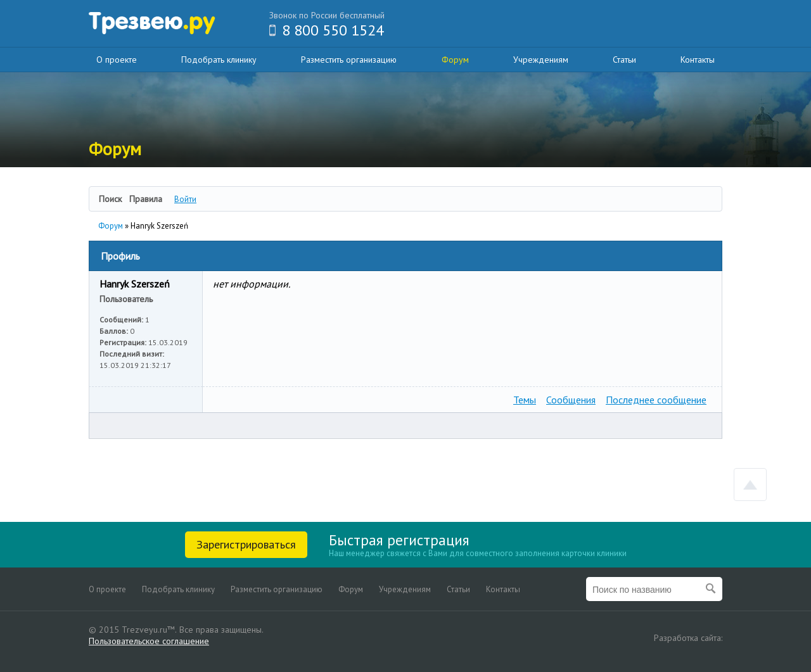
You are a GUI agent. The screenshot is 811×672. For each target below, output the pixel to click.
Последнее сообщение (656, 400)
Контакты (698, 60)
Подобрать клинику (219, 60)
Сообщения (571, 400)
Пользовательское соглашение (149, 641)
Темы (525, 400)
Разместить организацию (349, 60)
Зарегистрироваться (246, 544)
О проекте (117, 60)
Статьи (624, 60)
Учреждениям (541, 60)
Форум (455, 60)
